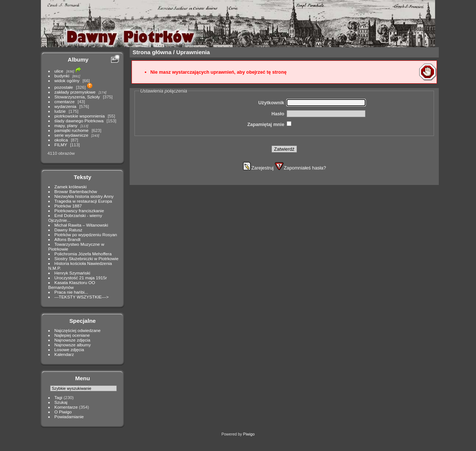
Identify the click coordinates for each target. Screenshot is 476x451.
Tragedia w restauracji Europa (83, 201)
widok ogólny (67, 81)
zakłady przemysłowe (75, 92)
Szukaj (61, 402)
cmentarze (65, 102)
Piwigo (249, 434)
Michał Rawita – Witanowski (81, 225)
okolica (61, 140)
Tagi (59, 397)
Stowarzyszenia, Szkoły (77, 97)
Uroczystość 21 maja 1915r (81, 278)
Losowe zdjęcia (69, 349)
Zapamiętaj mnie (266, 124)
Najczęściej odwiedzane (78, 330)
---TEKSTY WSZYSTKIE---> (82, 297)
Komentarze (66, 407)
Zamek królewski (71, 187)
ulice (59, 71)
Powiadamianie (69, 417)
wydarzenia (66, 106)
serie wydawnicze (71, 135)
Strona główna (152, 52)
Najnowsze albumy (73, 345)
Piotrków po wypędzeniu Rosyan (86, 235)
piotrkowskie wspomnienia (80, 116)
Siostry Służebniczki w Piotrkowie (87, 258)
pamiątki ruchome (72, 130)
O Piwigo (63, 412)
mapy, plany (66, 125)
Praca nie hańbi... (71, 292)
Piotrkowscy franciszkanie (79, 211)
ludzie (60, 111)
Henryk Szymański (72, 273)
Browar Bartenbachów (76, 191)
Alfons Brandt (68, 239)
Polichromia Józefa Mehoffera (83, 254)
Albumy (78, 60)
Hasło (278, 114)
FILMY (61, 145)
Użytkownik (271, 103)
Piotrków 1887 (68, 206)
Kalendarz (64, 354)
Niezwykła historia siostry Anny (84, 196)
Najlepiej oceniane (72, 335)
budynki (62, 76)
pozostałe (64, 87)
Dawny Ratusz (69, 230)
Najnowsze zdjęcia (72, 340)
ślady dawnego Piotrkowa (79, 121)
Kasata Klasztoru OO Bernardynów (72, 285)
